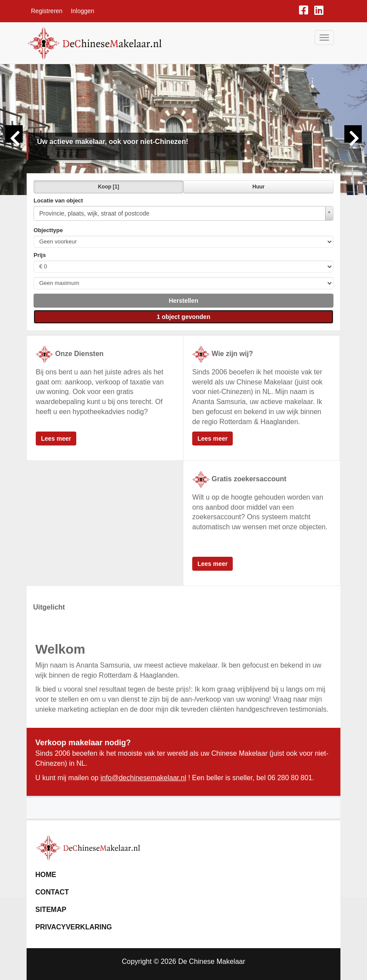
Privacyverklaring (74, 927)
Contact (52, 892)
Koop (109, 187)
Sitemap (51, 910)
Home (46, 875)
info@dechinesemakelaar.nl (143, 778)
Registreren (47, 11)
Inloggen (82, 11)
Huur (258, 187)
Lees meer (56, 439)
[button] (183, 301)
